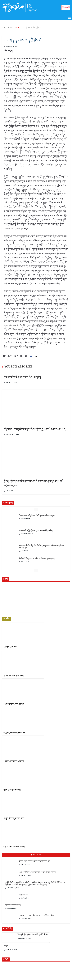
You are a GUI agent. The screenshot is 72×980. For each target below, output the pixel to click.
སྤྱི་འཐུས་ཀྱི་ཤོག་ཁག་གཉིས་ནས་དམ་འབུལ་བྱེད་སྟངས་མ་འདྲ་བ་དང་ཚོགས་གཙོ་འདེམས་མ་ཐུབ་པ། (33, 484)
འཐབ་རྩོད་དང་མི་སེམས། (10, 647)
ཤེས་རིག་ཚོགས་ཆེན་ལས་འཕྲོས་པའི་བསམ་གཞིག (22, 378)
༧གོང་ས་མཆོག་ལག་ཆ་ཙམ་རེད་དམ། (14, 847)
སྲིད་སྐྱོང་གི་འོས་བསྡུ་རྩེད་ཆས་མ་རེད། (14, 819)
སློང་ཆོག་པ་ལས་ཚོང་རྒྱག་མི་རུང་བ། (14, 676)
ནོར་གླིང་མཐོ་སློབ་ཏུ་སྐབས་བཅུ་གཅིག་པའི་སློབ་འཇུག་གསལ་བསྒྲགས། (37, 559)
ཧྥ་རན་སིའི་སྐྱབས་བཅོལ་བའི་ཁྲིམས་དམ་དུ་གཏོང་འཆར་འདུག (35, 861)
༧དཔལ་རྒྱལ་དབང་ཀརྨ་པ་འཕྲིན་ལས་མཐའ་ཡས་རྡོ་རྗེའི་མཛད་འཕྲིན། (36, 916)
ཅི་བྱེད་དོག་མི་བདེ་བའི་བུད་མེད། (13, 905)
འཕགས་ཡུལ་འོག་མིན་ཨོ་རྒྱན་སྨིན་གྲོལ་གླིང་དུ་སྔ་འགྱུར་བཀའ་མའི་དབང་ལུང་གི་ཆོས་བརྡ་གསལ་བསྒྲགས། (42, 547)
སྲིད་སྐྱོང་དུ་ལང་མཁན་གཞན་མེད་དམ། (14, 733)
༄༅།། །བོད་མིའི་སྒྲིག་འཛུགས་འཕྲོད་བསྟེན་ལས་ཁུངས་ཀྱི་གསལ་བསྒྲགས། (37, 873)
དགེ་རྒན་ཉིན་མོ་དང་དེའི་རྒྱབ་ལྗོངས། (14, 762)
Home (19, 28)
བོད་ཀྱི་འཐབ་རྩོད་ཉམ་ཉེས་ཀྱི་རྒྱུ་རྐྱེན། (14, 704)
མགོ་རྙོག (6, 946)
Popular (36, 855)
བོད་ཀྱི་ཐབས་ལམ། (24, 895)
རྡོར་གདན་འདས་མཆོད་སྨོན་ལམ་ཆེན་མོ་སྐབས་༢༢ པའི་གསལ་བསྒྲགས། (37, 516)
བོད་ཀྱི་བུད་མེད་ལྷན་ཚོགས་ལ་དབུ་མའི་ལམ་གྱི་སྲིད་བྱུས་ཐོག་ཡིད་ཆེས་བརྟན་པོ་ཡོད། (35, 430)
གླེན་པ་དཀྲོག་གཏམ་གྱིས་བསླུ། (12, 790)
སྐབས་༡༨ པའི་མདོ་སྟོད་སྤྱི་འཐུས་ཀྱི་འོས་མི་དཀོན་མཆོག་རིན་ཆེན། (36, 531)
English (66, 8)
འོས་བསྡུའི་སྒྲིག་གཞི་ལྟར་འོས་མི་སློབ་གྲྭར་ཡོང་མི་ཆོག (33, 935)
